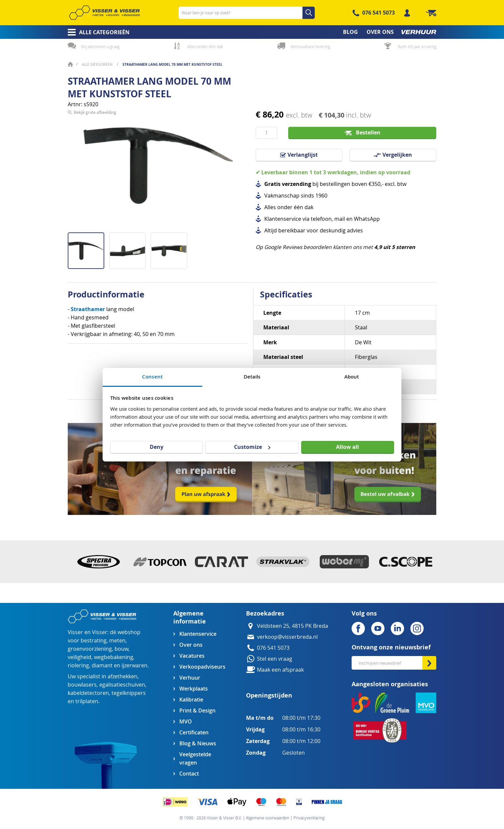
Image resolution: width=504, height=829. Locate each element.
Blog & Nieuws (198, 744)
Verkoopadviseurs (202, 667)
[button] (130, 248)
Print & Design (197, 711)
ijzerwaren (134, 665)
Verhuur (190, 678)
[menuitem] (96, 32)
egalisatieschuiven (122, 685)
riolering (78, 665)
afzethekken (123, 676)
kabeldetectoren (88, 693)
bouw (121, 649)
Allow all (347, 447)
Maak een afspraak (280, 670)
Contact (189, 774)
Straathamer (88, 309)
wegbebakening (114, 657)
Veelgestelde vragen (195, 759)
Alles (270, 207)
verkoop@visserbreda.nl (287, 637)
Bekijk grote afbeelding (95, 227)
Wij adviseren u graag (100, 46)
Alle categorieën (98, 65)
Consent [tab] (152, 377)
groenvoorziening (90, 649)
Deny (157, 447)
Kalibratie (191, 700)
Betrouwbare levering (310, 46)
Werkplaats (194, 689)
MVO (186, 722)
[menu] (252, 32)
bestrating (94, 641)
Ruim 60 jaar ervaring (417, 46)
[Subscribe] (429, 663)
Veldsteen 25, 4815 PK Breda (293, 626)
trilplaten (87, 701)
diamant (102, 665)
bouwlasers (82, 685)
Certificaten (194, 733)
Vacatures (192, 656)
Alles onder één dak (205, 46)
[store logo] (104, 13)
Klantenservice (198, 634)
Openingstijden (269, 695)
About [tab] (352, 377)
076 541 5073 (378, 13)
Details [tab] (252, 377)
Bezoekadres (265, 613)
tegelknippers (129, 693)
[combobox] (247, 13)
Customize (252, 447)
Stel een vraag (275, 659)
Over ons (191, 645)
